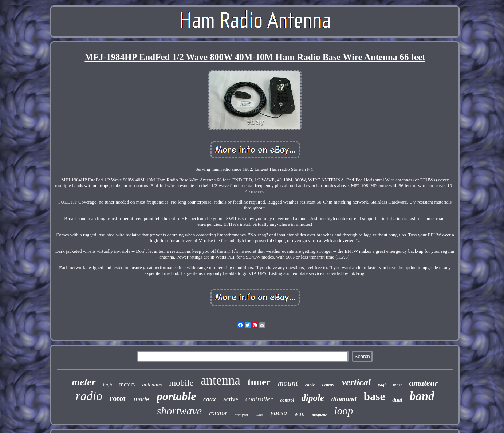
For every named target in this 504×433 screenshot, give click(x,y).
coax (210, 399)
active (231, 399)
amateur (423, 383)
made (141, 399)
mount (288, 383)
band (422, 396)
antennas (152, 385)
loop (344, 411)
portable (176, 396)
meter (84, 382)
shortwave (179, 411)
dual (397, 400)
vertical (356, 382)
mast (397, 385)
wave (259, 415)
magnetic (319, 415)
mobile (181, 383)
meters (127, 384)
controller (259, 399)
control (287, 400)
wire (299, 414)
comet (328, 385)
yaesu (279, 413)
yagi (382, 385)
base (375, 396)
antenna (220, 380)
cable (310, 385)
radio (89, 396)
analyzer (241, 415)
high (108, 385)
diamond (344, 399)
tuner (259, 382)
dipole (313, 398)
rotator (218, 413)
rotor (118, 398)
